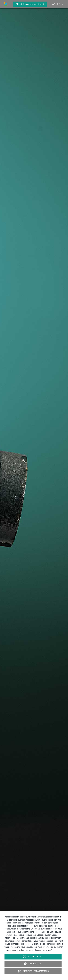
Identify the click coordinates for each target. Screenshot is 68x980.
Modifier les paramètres (33, 971)
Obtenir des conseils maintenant (30, 4)
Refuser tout (33, 964)
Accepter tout (33, 957)
